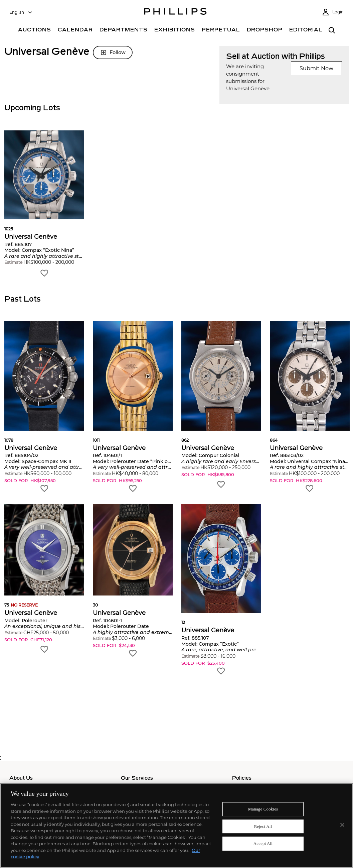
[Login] (333, 12)
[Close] (342, 825)
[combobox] (21, 12)
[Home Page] (175, 12)
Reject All (263, 826)
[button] (44, 204)
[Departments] (124, 31)
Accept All (263, 844)
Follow (113, 52)
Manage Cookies (263, 809)
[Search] (332, 31)
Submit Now (316, 68)
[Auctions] (35, 31)
